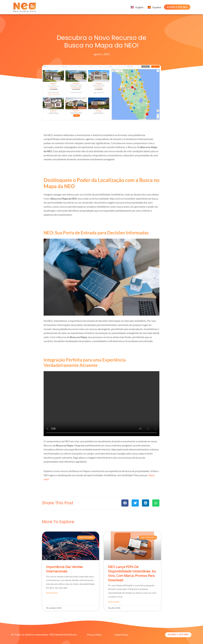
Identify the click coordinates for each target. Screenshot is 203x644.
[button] (125, 503)
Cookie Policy (121, 635)
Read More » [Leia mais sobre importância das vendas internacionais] (52, 593)
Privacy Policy (94, 635)
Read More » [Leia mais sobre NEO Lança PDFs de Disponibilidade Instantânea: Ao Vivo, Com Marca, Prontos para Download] (114, 602)
